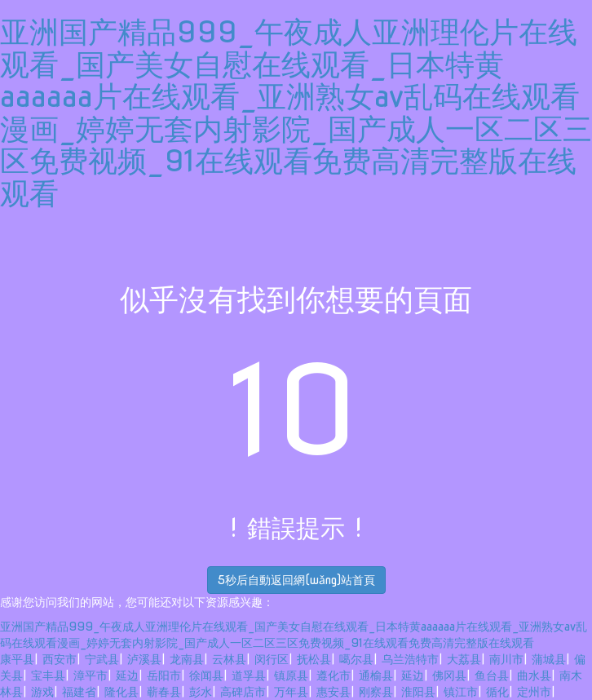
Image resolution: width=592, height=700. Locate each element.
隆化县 (121, 692)
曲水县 (534, 676)
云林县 (229, 659)
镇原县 (291, 676)
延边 (127, 676)
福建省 (79, 692)
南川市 (506, 659)
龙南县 (187, 659)
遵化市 (334, 676)
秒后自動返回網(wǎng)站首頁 (296, 580)
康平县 (17, 659)
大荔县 (464, 659)
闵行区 (272, 659)
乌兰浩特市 (410, 659)
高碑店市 (243, 692)
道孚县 (249, 676)
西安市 (60, 659)
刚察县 (376, 692)
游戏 (42, 692)
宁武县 (102, 659)
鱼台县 (492, 676)
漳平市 (91, 676)
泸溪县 (144, 659)
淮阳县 (418, 692)
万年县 (291, 692)
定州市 (534, 692)
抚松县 (314, 659)
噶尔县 (356, 659)
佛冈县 (449, 676)
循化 (497, 692)
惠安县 (334, 692)
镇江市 (461, 692)
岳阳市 (164, 676)
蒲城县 (549, 659)
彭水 (201, 692)
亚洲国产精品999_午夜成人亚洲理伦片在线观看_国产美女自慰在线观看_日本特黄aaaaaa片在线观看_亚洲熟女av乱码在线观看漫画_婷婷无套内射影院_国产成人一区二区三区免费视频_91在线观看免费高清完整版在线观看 (296, 113)
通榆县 (376, 676)
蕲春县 (164, 692)
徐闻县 (206, 676)
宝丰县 (48, 676)
